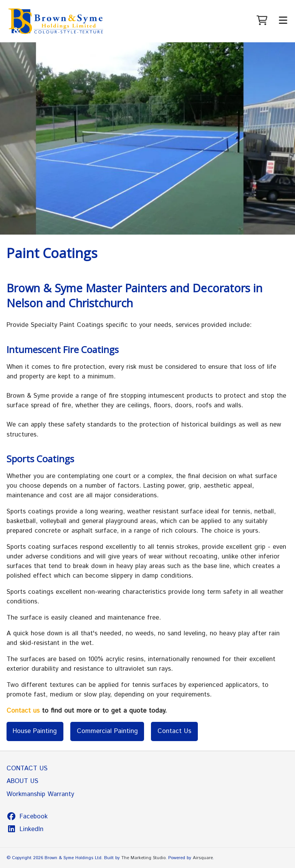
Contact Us (174, 731)
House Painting (35, 731)
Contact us (23, 711)
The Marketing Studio (143, 858)
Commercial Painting (107, 731)
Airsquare (203, 858)
